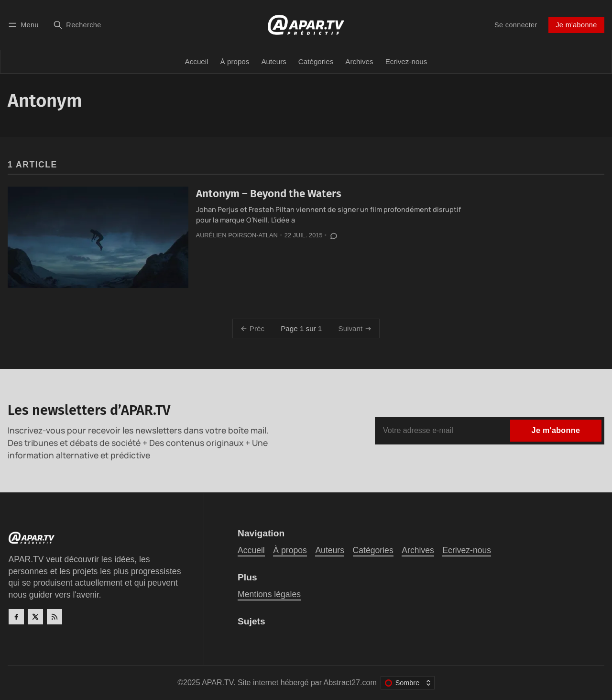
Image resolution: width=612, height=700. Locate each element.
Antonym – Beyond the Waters (269, 194)
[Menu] (25, 25)
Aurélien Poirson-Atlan (237, 235)
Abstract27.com (350, 683)
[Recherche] (77, 25)
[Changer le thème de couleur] (408, 683)
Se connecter (516, 25)
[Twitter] (35, 617)
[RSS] (55, 617)
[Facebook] (16, 617)
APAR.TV (218, 683)
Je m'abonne (576, 25)
